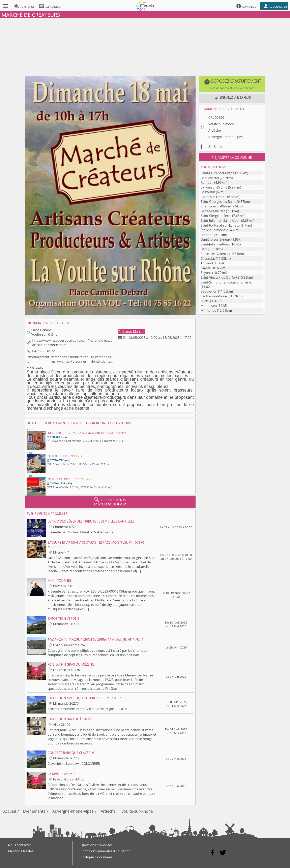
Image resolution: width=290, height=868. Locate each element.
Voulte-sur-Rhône (222, 124)
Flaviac (206, 268)
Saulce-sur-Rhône (214, 296)
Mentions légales (21, 851)
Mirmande (208, 310)
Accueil (10, 811)
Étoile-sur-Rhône (213, 230)
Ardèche (215, 130)
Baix (204, 249)
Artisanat (126, 332)
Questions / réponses (97, 845)
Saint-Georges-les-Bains (218, 202)
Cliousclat (208, 259)
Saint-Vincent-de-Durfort (219, 277)
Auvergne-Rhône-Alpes (226, 137)
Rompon (207, 182)
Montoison (209, 306)
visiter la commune (232, 157)
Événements (34, 811)
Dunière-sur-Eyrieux (216, 239)
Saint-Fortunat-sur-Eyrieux (220, 225)
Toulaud (207, 263)
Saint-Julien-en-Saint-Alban (220, 221)
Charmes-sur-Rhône (216, 206)
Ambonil (207, 235)
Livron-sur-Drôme (214, 187)
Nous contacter (20, 845)
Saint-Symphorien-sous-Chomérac (226, 282)
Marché (139, 332)
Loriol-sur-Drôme (213, 197)
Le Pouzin (208, 192)
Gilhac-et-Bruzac (213, 211)
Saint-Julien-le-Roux (215, 244)
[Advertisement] (145, 46)
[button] (232, 84)
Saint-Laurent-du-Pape (217, 173)
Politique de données (96, 857)
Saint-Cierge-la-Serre (216, 216)
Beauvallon (209, 291)
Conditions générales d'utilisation (106, 851)
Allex (204, 301)
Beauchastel (210, 178)
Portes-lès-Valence (214, 254)
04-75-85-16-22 (43, 351)
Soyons (206, 273)
